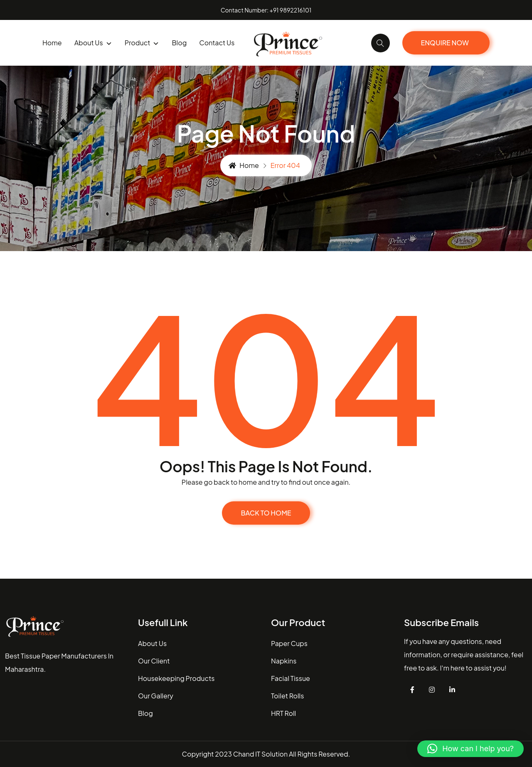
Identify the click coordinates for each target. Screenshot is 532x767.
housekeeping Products (176, 678)
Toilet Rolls (287, 696)
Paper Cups (289, 643)
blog (179, 43)
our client (154, 661)
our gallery (156, 696)
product (142, 43)
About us (93, 43)
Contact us (217, 43)
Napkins (284, 661)
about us (152, 643)
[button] (470, 749)
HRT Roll (283, 713)
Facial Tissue (291, 678)
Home (52, 43)
